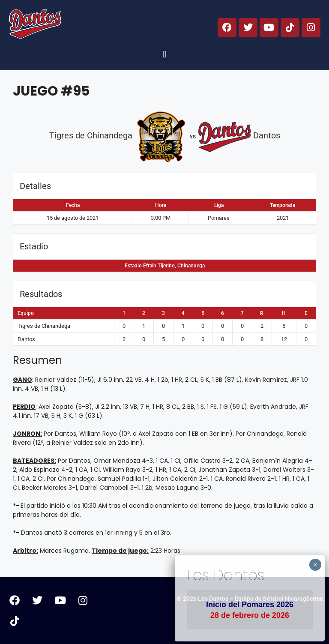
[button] (164, 55)
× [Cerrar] (315, 565)
